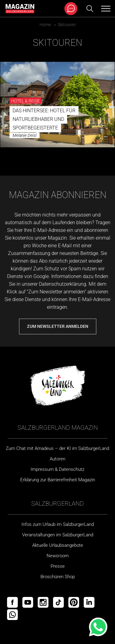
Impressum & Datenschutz (57, 469)
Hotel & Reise (25, 101)
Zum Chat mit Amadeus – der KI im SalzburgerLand (57, 448)
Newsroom (58, 556)
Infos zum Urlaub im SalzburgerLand (58, 524)
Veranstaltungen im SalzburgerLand (58, 535)
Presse (58, 566)
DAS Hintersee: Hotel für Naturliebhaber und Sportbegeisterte (44, 119)
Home (45, 25)
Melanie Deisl (25, 135)
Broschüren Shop (58, 577)
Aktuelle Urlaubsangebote (58, 545)
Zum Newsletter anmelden (58, 326)
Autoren (57, 459)
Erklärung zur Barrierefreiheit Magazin (58, 480)
